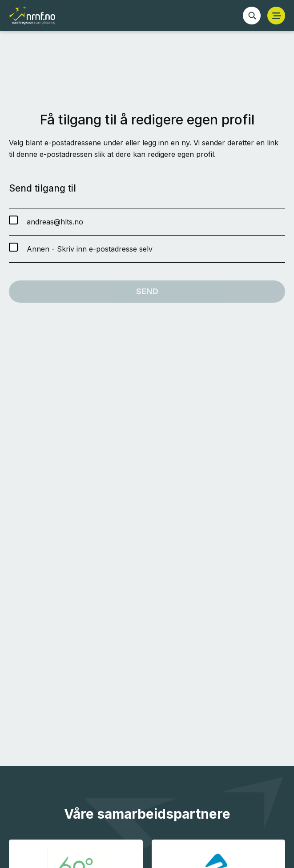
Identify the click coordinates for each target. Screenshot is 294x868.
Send (147, 291)
